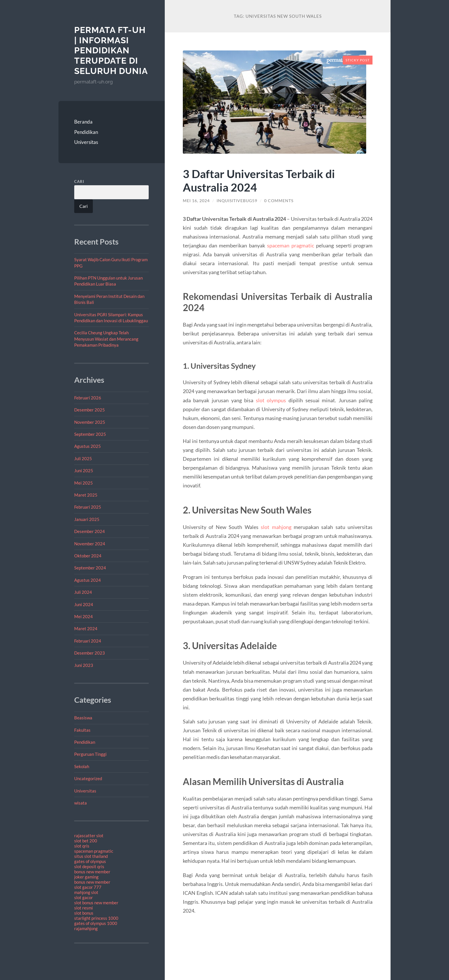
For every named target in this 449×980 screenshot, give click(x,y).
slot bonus (84, 913)
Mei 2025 (84, 483)
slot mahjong (276, 527)
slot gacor (84, 897)
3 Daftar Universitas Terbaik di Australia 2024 (259, 180)
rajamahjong (86, 928)
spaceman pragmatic (94, 851)
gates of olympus (90, 861)
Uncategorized (88, 778)
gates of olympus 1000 (96, 923)
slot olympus (271, 400)
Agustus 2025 (88, 446)
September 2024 (90, 568)
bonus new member (92, 872)
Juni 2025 (84, 471)
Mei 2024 (84, 616)
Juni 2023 (84, 665)
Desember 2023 (90, 653)
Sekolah (82, 766)
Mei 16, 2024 (196, 201)
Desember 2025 (90, 410)
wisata (81, 803)
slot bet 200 (86, 841)
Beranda (83, 122)
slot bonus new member (96, 903)
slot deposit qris (89, 866)
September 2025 (90, 434)
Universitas (86, 142)
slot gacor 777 (88, 887)
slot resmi (84, 908)
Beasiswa (83, 718)
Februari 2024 (88, 641)
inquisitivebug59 (237, 201)
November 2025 (90, 422)
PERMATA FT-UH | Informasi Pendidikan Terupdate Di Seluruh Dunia (111, 50)
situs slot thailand (91, 856)
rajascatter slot (89, 835)
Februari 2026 (88, 398)
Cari (79, 181)
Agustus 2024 (88, 580)
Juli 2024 (83, 592)
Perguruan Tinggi (90, 754)
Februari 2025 (88, 507)
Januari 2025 (87, 519)
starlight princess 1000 (96, 918)
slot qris (82, 846)
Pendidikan (86, 132)
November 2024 (90, 544)
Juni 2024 (84, 604)
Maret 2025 (86, 495)
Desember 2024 (90, 531)
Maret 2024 (86, 628)
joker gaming (86, 877)
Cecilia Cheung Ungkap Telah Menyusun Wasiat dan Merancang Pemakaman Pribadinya (106, 339)
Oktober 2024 (88, 556)
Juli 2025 (83, 458)
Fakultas (82, 730)
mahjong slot (86, 892)
